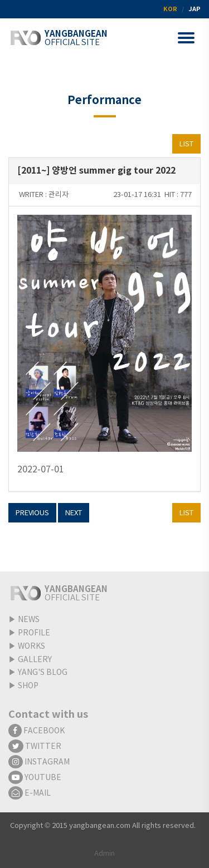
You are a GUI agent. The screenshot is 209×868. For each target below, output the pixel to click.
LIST (186, 144)
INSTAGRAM (39, 762)
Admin (104, 854)
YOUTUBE (35, 778)
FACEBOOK (37, 731)
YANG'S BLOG (43, 673)
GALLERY (35, 660)
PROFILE (34, 633)
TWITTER (35, 747)
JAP (195, 9)
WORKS (31, 647)
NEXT (74, 513)
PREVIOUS (32, 513)
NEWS (29, 620)
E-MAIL (30, 793)
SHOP (28, 686)
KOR (170, 9)
